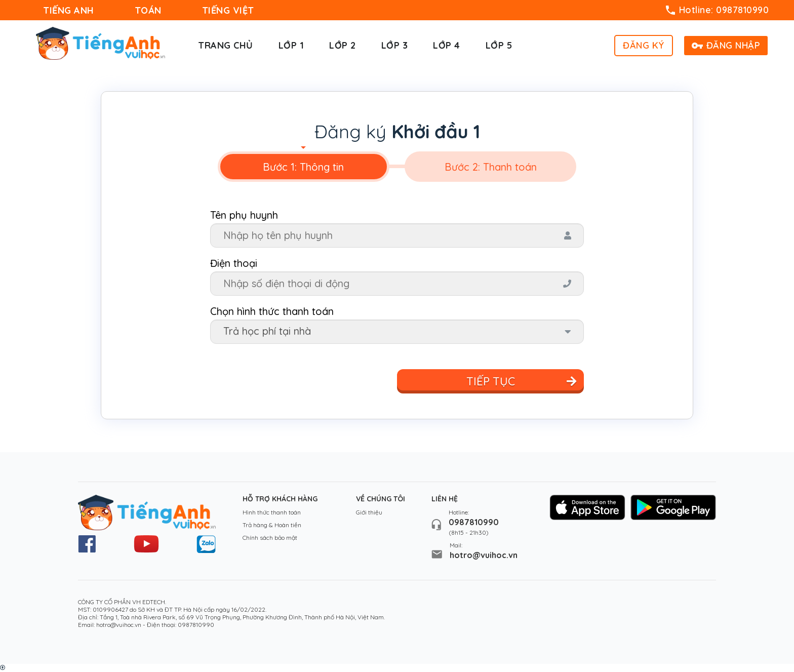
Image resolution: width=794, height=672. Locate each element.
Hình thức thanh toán (272, 512)
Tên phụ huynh (244, 215)
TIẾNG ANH (69, 10)
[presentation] (304, 167)
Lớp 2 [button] (343, 45)
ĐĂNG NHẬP (726, 45)
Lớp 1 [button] (291, 45)
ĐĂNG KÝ (644, 45)
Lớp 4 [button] (447, 45)
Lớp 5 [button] (499, 45)
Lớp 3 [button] (395, 45)
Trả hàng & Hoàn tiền (272, 525)
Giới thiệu (369, 512)
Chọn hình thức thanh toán (272, 311)
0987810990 (474, 522)
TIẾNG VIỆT (228, 10)
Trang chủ (226, 45)
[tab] (304, 167)
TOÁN (148, 10)
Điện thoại (234, 263)
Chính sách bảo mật (270, 538)
